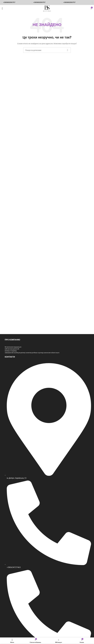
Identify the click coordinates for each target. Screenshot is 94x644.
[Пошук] (47, 50)
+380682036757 (9, 2)
